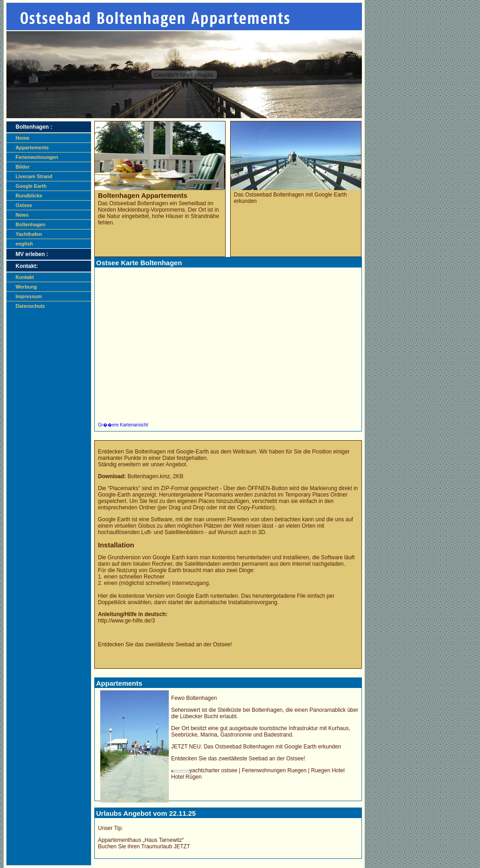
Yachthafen (29, 234)
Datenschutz (30, 306)
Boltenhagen (30, 224)
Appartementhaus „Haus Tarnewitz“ (141, 840)
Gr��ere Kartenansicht (123, 425)
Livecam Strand (34, 176)
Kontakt (25, 277)
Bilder (23, 167)
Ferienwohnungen (37, 157)
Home (22, 138)
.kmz (149, 476)
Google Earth (31, 186)
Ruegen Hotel (328, 770)
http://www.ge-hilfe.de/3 (127, 621)
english (24, 244)
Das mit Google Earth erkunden (272, 747)
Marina (209, 735)
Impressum (29, 296)
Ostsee (24, 205)
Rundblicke (29, 196)
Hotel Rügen (186, 777)
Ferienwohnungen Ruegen (274, 770)
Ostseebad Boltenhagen (139, 203)
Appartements (32, 147)
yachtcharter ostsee (214, 770)
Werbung (26, 287)
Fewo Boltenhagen (194, 698)
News (22, 215)
